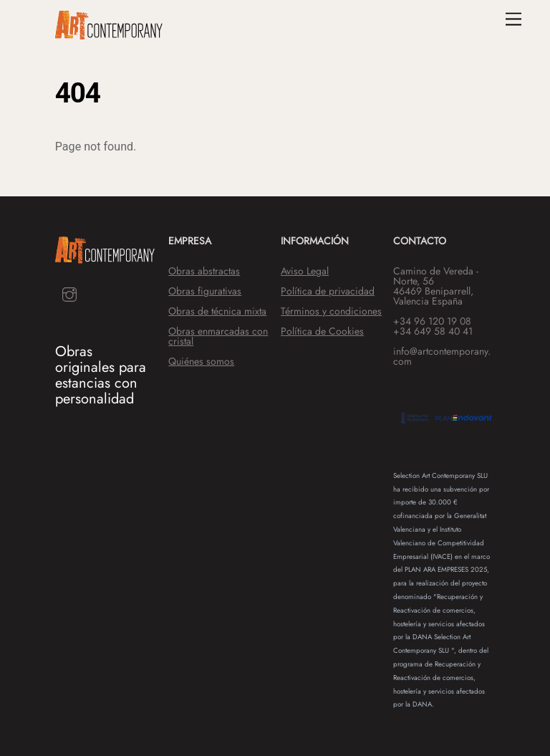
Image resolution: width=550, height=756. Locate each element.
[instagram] (69, 293)
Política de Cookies (322, 331)
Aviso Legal (305, 271)
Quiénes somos (201, 361)
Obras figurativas (205, 291)
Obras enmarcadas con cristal (218, 336)
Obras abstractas (204, 271)
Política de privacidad (328, 291)
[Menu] (513, 20)
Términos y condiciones (331, 311)
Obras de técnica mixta (217, 311)
